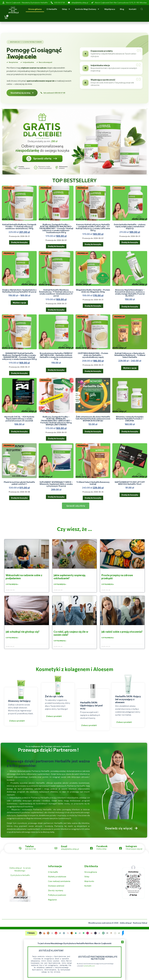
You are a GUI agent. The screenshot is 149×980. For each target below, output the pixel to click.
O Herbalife (52, 9)
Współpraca (110, 9)
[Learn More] (98, 849)
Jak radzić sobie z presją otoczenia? (122, 632)
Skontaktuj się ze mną (22, 93)
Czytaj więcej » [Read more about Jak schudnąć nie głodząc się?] (12, 638)
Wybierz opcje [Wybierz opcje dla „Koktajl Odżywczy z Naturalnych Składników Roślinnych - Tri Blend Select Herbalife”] (130, 368)
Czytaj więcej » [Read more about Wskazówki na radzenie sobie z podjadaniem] (12, 584)
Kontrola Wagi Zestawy (87, 9)
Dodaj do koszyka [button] (19, 242)
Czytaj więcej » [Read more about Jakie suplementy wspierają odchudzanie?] (60, 584)
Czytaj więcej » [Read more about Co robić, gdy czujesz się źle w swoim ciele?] (60, 641)
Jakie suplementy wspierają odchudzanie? (69, 577)
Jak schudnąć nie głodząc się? (23, 632)
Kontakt (133, 9)
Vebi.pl (144, 923)
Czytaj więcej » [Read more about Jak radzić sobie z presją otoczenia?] (108, 638)
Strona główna (35, 9)
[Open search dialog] (142, 9)
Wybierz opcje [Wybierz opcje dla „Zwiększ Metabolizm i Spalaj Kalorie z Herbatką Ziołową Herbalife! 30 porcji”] (19, 303)
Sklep (66, 9)
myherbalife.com (89, 966)
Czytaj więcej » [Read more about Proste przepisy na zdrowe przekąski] (108, 584)
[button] (122, 942)
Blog (122, 9)
